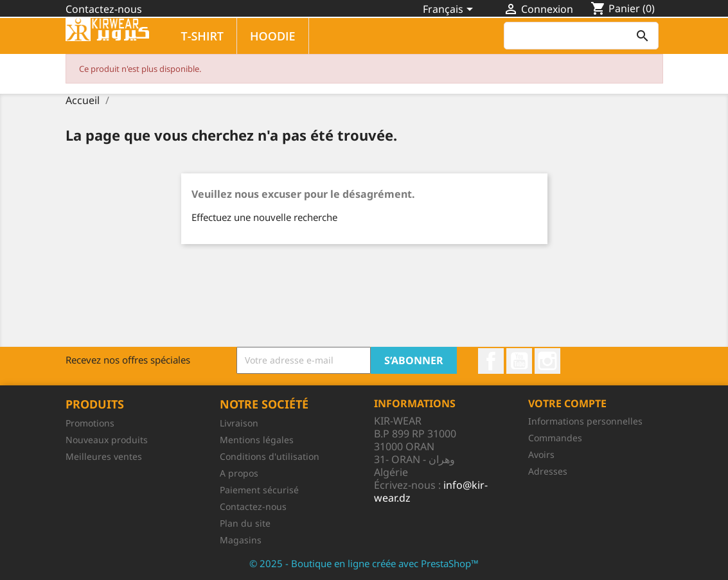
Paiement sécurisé (259, 490)
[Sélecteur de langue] (450, 10)
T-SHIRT (203, 36)
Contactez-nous (104, 9)
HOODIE (273, 36)
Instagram (547, 361)
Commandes (555, 438)
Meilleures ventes (104, 456)
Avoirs (541, 454)
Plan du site (245, 523)
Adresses (548, 471)
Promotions (90, 423)
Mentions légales (257, 440)
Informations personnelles (585, 421)
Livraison (239, 423)
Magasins (241, 540)
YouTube (519, 361)
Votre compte (567, 403)
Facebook (491, 361)
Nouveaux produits (107, 440)
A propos (239, 473)
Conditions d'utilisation (270, 456)
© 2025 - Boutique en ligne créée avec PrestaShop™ (364, 563)
